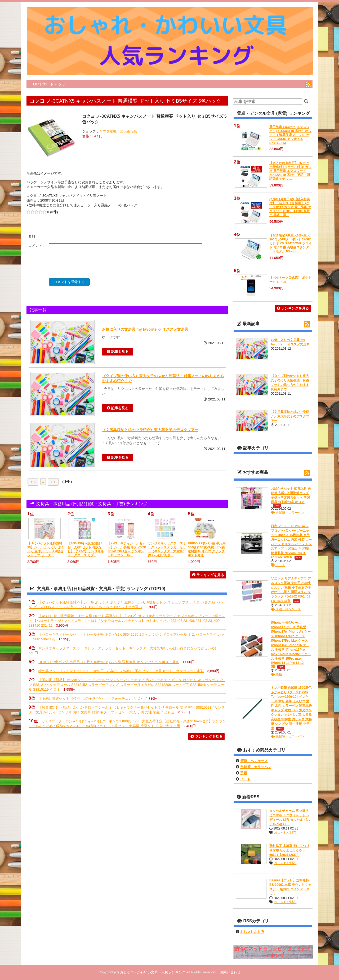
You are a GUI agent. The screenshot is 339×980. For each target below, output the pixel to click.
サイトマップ (54, 84)
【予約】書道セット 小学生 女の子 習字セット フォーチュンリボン (90, 698)
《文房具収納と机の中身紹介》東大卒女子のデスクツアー (150, 430)
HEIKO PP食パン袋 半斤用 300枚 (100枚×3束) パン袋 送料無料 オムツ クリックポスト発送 (109, 662)
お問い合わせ (230, 972)
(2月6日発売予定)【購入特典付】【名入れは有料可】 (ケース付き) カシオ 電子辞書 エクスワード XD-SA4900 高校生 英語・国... (290, 207)
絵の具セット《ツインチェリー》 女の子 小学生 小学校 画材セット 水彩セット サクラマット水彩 (121, 671)
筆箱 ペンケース (286, 609)
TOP (35, 84)
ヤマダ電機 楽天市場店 (118, 131)
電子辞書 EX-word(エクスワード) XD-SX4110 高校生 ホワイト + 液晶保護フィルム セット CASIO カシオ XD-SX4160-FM (290, 135)
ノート (278, 565)
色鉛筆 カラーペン (288, 513)
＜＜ (33, 482)
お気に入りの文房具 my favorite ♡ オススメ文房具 (145, 329)
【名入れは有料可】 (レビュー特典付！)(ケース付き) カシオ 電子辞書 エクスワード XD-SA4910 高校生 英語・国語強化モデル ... (290, 171)
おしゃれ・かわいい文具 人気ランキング (153, 972)
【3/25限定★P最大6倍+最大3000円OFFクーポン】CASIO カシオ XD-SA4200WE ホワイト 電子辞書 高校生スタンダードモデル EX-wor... (291, 243)
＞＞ (53, 482)
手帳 (276, 674)
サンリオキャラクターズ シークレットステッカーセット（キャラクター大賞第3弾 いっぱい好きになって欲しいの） (128, 648)
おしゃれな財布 (285, 832)
